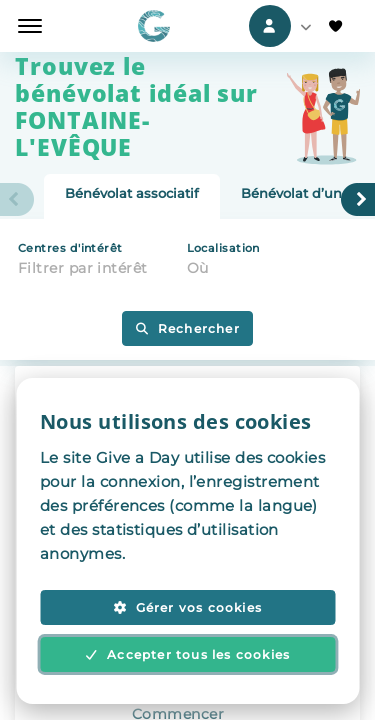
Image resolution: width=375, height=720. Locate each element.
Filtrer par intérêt (83, 268)
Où (198, 268)
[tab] (132, 197)
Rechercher (187, 328)
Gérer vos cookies (187, 607)
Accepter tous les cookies (188, 654)
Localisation (223, 248)
